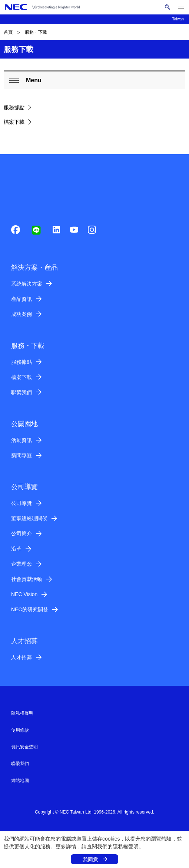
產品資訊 (21, 299)
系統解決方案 (27, 284)
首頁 (8, 32)
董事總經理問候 (29, 518)
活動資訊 (21, 440)
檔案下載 (14, 122)
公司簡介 (21, 533)
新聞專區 (21, 455)
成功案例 (21, 314)
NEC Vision (24, 594)
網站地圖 (20, 781)
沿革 (16, 549)
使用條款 (20, 730)
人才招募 (21, 657)
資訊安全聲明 (24, 747)
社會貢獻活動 (27, 579)
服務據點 (14, 107)
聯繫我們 (21, 392)
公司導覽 (21, 503)
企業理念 (21, 564)
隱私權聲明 (126, 847)
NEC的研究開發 (30, 609)
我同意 (90, 859)
